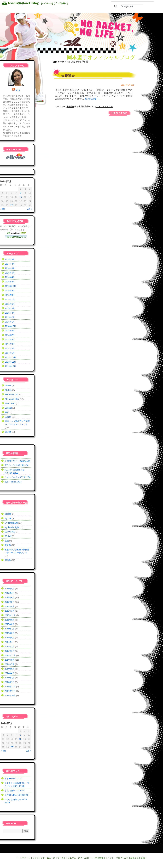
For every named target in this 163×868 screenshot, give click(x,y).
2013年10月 (10, 366)
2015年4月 (10, 313)
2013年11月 (10, 362)
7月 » (30, 209)
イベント (110, 858)
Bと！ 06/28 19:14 (13, 482)
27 (11, 205)
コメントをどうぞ (104, 107)
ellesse (8, 386)
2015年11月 (10, 286)
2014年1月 (10, 353)
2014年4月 (10, 344)
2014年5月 (10, 340)
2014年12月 (10, 326)
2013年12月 (10, 357)
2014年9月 (10, 331)
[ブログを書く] (61, 3)
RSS (18, 90)
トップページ (24, 858)
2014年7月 (10, 335)
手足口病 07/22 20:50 (14, 791)
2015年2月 (10, 317)
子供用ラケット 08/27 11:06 (18, 461)
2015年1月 (10, 322)
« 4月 (3, 209)
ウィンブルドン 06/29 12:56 (18, 477)
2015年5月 (10, 308)
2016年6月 (10, 268)
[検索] (132, 6)
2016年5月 (10, 273)
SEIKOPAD (10, 404)
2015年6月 (10, 304)
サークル (61, 858)
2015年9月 (10, 291)
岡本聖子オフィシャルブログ (101, 57)
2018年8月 (10, 259)
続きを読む (93, 99)
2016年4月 (10, 277)
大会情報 (99, 858)
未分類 (70, 107)
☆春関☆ (68, 76)
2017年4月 (10, 264)
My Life (8, 390)
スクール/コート (86, 858)
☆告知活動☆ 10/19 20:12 (17, 795)
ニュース (51, 858)
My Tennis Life (11, 395)
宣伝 (7, 412)
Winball (8, 408)
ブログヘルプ (122, 858)
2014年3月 (10, 349)
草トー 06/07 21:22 (13, 779)
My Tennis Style (12, 399)
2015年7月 (10, 300)
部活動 (8, 432)
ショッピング (39, 858)
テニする (72, 858)
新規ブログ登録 (138, 858)
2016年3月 (10, 282)
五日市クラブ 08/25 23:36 (17, 465)
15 (21, 197)
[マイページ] (47, 3)
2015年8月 (10, 295)
